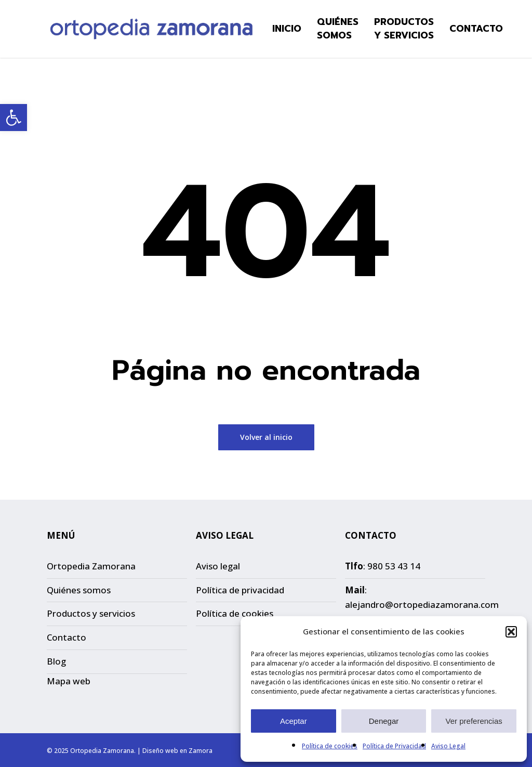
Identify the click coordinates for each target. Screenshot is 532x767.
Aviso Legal (448, 746)
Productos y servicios (91, 613)
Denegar (384, 721)
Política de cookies (330, 746)
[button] (14, 118)
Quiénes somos (79, 590)
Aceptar (294, 721)
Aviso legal (218, 566)
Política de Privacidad (394, 746)
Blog (56, 661)
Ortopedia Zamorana (91, 566)
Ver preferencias (474, 721)
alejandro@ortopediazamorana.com (422, 604)
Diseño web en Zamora (177, 751)
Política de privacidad (240, 590)
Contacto (66, 637)
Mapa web (69, 681)
